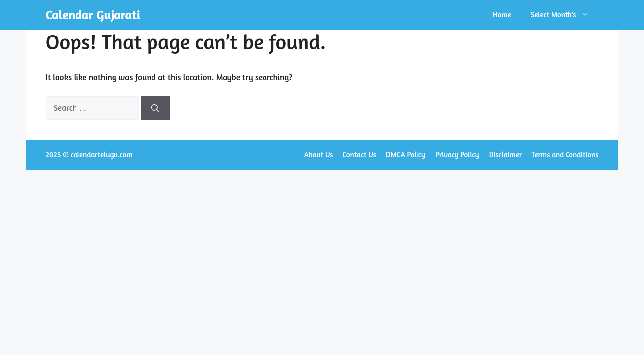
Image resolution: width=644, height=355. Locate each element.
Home (502, 15)
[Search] (155, 108)
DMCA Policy (406, 155)
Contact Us (360, 155)
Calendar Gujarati (93, 15)
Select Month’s (565, 15)
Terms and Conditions (565, 155)
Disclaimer (506, 155)
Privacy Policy (457, 155)
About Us (319, 155)
